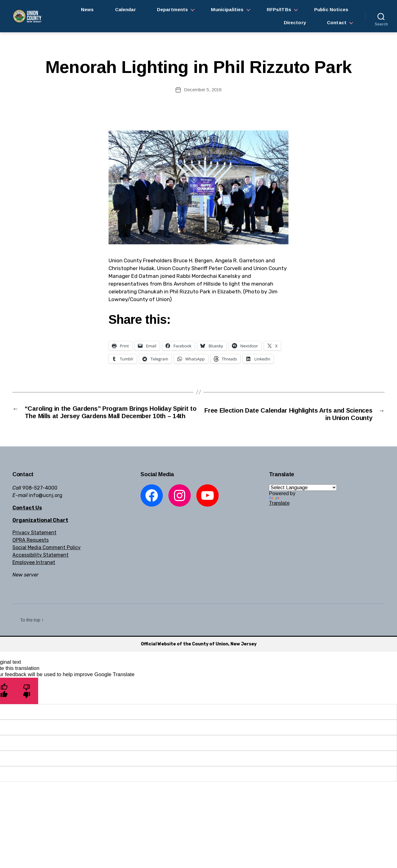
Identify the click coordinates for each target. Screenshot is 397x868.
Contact (337, 23)
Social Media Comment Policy (47, 557)
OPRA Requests (31, 550)
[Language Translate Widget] (303, 497)
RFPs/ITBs (279, 9)
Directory (295, 23)
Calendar (125, 9)
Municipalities (227, 9)
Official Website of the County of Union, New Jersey (199, 654)
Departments (173, 9)
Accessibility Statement (40, 565)
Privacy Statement (34, 542)
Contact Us (27, 518)
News (87, 9)
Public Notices (331, 9)
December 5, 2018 (203, 90)
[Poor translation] (27, 701)
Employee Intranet (34, 572)
